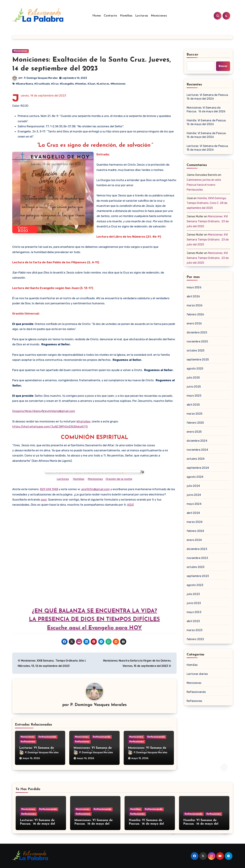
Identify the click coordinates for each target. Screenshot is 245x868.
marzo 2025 (194, 414)
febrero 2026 (195, 314)
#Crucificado (42, 84)
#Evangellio (67, 84)
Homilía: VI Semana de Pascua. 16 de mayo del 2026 (207, 122)
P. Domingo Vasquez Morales (41, 78)
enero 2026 (194, 323)
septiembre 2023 (198, 576)
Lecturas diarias (197, 674)
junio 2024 (194, 495)
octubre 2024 (196, 459)
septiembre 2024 (198, 468)
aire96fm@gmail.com (95, 489)
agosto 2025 (195, 369)
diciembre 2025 (197, 332)
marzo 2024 (195, 522)
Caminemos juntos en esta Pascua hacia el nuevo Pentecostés (204, 185)
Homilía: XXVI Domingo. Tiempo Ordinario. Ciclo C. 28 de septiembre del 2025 (207, 203)
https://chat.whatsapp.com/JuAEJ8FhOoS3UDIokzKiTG (50, 427)
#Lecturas (103, 84)
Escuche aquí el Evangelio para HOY (94, 628)
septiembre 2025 (198, 360)
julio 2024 (193, 486)
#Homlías (81, 84)
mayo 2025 (194, 396)
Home (97, 16)
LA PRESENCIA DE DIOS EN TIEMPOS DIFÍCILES (94, 620)
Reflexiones (28, 742)
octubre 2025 (195, 351)
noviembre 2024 (197, 450)
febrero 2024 (195, 531)
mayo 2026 (194, 287)
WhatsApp (83, 421)
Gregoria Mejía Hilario (26, 411)
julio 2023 (193, 594)
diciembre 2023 (197, 549)
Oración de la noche (119, 479)
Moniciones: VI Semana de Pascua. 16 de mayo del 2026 (206, 110)
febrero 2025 (195, 423)
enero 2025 (194, 432)
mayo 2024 (194, 504)
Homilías (126, 16)
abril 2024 (193, 513)
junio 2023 (194, 603)
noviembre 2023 (197, 558)
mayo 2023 (194, 612)
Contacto (111, 16)
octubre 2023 (195, 567)
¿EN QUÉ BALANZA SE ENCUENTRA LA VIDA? (94, 611)
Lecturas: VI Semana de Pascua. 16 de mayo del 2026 (208, 97)
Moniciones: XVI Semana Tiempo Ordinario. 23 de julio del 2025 (208, 221)
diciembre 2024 (197, 441)
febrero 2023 (195, 639)
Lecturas (142, 16)
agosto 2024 (195, 477)
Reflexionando (47, 737)
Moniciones (159, 16)
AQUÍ (130, 505)
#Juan (91, 84)
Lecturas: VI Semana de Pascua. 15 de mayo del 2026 (208, 148)
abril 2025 (193, 405)
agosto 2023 (195, 585)
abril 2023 (193, 621)
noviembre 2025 (197, 341)
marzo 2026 (195, 305)
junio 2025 (194, 387)
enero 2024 (194, 540)
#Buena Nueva (24, 84)
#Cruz (55, 84)
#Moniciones (118, 84)
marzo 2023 (194, 630)
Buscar (193, 55)
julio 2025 (193, 378)
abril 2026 (193, 296)
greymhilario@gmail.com (59, 411)
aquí (44, 500)
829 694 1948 (49, 489)
